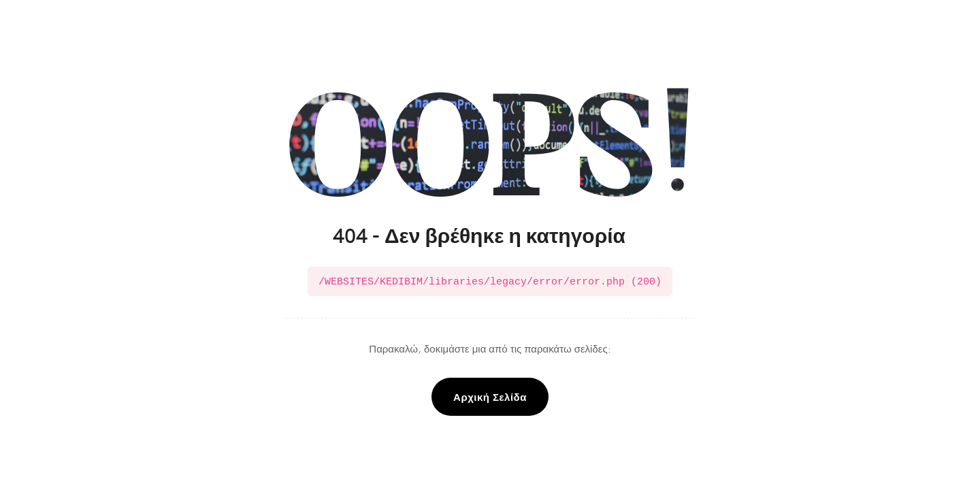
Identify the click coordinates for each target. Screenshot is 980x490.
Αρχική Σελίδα (490, 395)
